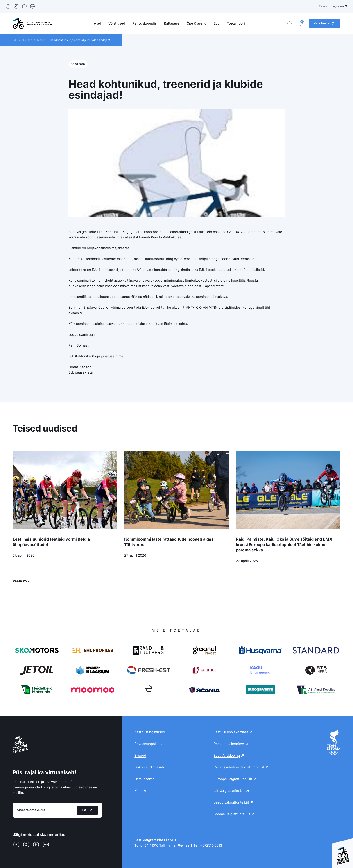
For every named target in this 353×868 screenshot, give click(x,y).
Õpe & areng (197, 23)
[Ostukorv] (301, 24)
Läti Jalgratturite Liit (229, 791)
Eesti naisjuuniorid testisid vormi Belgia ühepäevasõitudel (51, 542)
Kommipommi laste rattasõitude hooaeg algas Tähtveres (169, 542)
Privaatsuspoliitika (149, 744)
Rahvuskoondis (145, 23)
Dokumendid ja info (150, 767)
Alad (97, 23)
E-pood (324, 6)
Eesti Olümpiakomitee (231, 732)
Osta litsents (144, 779)
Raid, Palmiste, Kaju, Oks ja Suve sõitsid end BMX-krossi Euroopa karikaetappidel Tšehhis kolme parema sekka (285, 545)
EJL (217, 23)
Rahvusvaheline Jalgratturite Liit (239, 767)
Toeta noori (236, 23)
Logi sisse (338, 6)
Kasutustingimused (150, 732)
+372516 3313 (211, 845)
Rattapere (172, 23)
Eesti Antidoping (227, 755)
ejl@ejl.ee (182, 845)
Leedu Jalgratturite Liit (231, 802)
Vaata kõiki (21, 581)
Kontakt (140, 791)
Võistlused (117, 23)
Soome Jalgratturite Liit (232, 814)
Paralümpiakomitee (229, 744)
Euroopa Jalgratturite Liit (233, 779)
